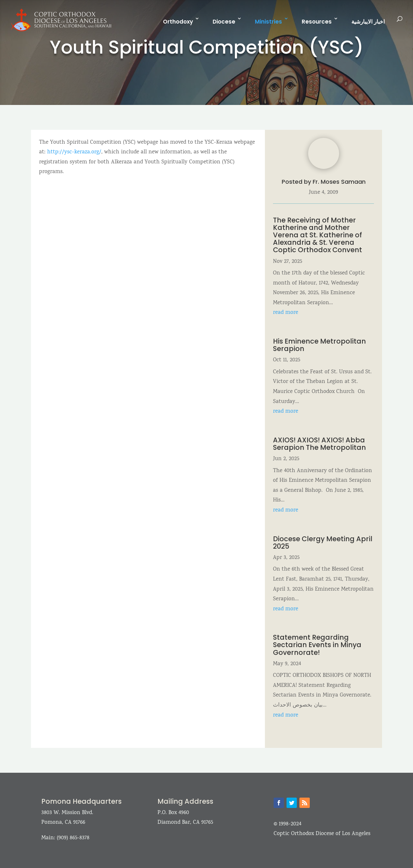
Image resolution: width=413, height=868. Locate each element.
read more (286, 313)
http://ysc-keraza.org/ (74, 152)
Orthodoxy (178, 22)
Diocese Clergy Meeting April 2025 (323, 542)
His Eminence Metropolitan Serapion (319, 345)
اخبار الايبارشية (368, 22)
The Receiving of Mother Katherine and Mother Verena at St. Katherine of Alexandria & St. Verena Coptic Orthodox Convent (317, 235)
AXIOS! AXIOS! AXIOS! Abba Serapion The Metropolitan (320, 444)
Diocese (224, 22)
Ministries (268, 22)
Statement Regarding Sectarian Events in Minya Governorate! (317, 645)
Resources (317, 22)
